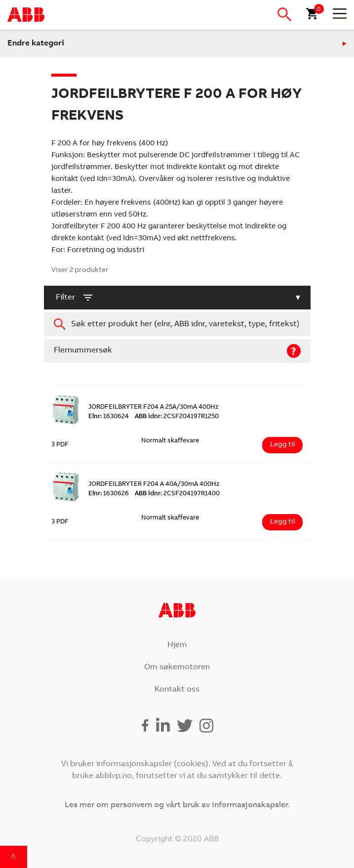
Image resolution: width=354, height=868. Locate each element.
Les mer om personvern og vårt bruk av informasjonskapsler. (177, 805)
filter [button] (75, 298)
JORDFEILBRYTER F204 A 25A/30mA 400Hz (153, 408)
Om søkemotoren (177, 667)
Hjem (177, 645)
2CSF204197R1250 (177, 417)
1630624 (109, 417)
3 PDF (60, 445)
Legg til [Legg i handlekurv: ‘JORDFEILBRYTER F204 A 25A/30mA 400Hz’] (282, 445)
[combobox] (177, 324)
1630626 (109, 494)
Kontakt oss (177, 690)
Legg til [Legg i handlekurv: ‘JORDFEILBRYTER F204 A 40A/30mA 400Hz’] (282, 522)
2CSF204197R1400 (177, 494)
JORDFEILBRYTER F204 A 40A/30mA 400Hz (154, 485)
